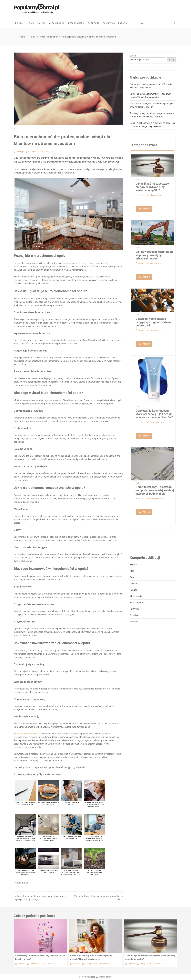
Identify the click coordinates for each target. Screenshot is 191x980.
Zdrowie (123, 23)
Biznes (20, 23)
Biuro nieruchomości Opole (27, 734)
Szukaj (133, 56)
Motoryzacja (56, 23)
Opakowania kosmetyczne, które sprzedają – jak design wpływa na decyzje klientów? (154, 414)
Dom (31, 23)
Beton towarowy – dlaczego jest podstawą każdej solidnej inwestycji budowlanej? (155, 490)
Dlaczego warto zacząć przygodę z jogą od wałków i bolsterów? (154, 322)
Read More (144, 209)
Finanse (134, 584)
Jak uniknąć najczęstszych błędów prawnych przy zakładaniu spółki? (153, 187)
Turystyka (109, 23)
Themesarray (105, 977)
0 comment (48, 152)
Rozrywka (94, 23)
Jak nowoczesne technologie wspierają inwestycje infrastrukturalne (155, 255)
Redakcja (19, 152)
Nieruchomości (76, 23)
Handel (41, 23)
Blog (16, 129)
